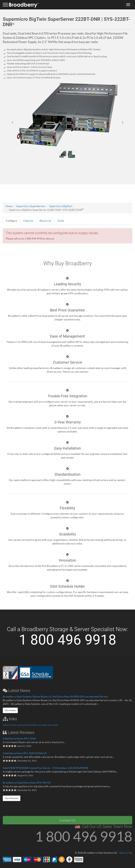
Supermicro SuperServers (31, 206)
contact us (34, 725)
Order (61, 221)
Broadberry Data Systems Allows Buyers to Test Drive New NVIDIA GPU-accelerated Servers (55, 696)
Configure (11, 221)
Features (28, 221)
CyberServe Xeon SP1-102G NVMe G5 (25, 753)
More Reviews (12, 798)
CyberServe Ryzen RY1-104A (19, 738)
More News (10, 710)
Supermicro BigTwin (61, 206)
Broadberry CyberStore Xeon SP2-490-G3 (27, 783)
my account (20, 725)
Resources (45, 221)
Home (9, 206)
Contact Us (67, 820)
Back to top (126, 853)
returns (7, 725)
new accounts (50, 725)
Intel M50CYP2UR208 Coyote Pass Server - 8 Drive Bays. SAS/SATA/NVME (46, 768)
